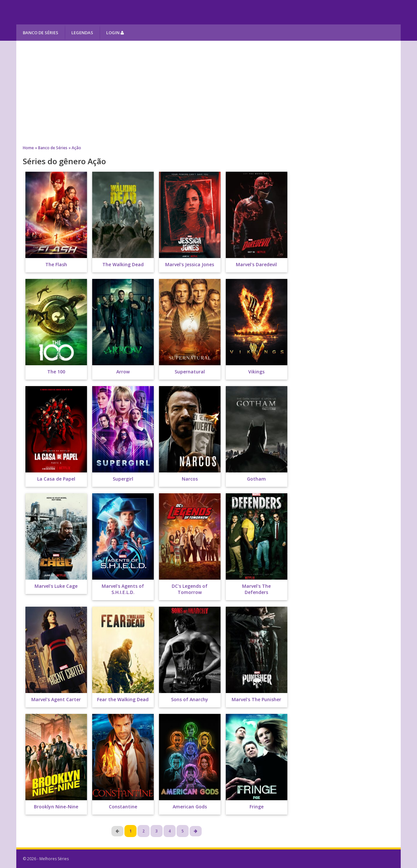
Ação (76, 148)
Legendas (82, 33)
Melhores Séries (75, 12)
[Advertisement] (208, 93)
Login (115, 33)
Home (28, 148)
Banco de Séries (41, 33)
